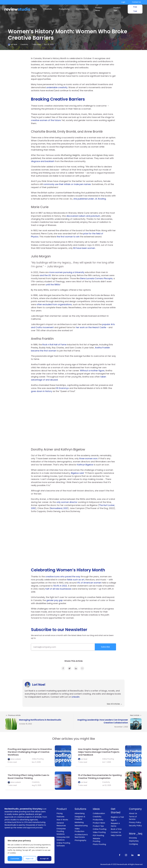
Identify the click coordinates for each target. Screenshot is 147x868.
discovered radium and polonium (83, 216)
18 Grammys (62, 388)
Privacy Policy (135, 822)
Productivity (64, 9)
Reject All (30, 859)
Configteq (133, 844)
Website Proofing (96, 840)
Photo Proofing (99, 844)
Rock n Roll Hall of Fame (54, 345)
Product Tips (117, 9)
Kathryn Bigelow (85, 465)
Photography (80, 840)
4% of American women (89, 583)
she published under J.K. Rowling (90, 199)
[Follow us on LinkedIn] (132, 855)
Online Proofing (38, 759)
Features (60, 817)
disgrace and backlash (43, 161)
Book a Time (116, 829)
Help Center (116, 835)
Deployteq (134, 841)
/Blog (34, 9)
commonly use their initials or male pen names (67, 184)
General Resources (61, 824)
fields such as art (76, 580)
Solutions (80, 809)
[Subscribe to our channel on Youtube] (139, 855)
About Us (133, 813)
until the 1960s (53, 285)
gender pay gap (55, 600)
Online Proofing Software (63, 844)
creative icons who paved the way (63, 577)
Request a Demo (115, 825)
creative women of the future (46, 120)
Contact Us (136, 2)
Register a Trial (117, 817)
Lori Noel (14, 44)
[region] (29, 850)
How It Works (62, 820)
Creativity (48, 9)
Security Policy (135, 826)
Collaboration (82, 9)
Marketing (79, 822)
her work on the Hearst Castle (91, 327)
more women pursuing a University (67, 272)
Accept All (44, 859)
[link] (63, 668)
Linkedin (76, 697)
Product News (99, 9)
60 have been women (84, 248)
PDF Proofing (98, 835)
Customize (15, 859)
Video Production (79, 830)
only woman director (67, 502)
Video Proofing (99, 832)
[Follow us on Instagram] (126, 855)
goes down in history (42, 391)
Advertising (80, 813)
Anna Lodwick (16, 759)
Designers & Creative (80, 818)
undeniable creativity (57, 87)
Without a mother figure (92, 371)
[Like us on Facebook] (120, 855)
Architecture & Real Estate (81, 836)
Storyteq (133, 838)
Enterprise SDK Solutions (63, 839)
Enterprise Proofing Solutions (61, 831)
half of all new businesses (58, 589)
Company (135, 809)
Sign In (114, 820)
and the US (45, 275)
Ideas (96, 809)
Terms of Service (133, 818)
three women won (88, 458)
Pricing (60, 813)
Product (62, 809)
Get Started (116, 811)
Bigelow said (77, 473)
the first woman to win (68, 237)
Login (123, 2)
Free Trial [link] (135, 9)
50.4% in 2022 (60, 586)
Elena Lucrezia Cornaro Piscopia (96, 278)
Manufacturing (81, 826)
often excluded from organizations (54, 304)
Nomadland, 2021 (59, 508)
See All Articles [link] (115, 704)
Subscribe (105, 647)
